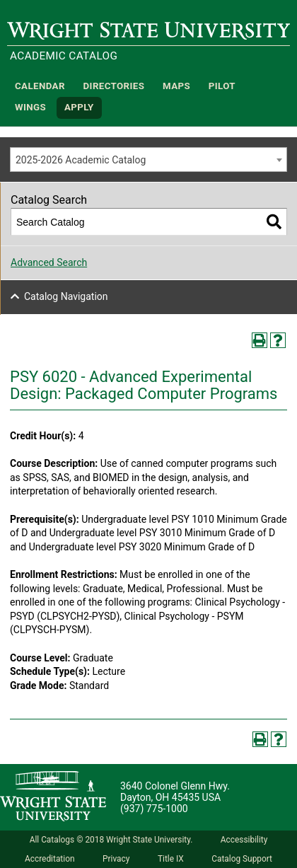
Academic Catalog (64, 56)
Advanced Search (49, 262)
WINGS (30, 108)
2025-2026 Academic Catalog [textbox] (81, 160)
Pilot (222, 86)
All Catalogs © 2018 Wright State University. (111, 840)
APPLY (79, 108)
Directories (114, 86)
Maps (176, 86)
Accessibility (244, 840)
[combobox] (148, 160)
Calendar (40, 86)
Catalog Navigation (66, 296)
